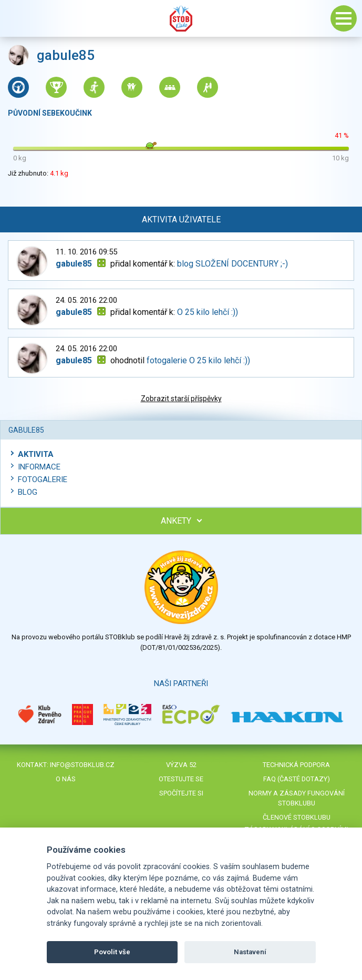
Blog (28, 492)
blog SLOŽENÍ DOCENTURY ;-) (232, 264)
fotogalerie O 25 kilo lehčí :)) (198, 360)
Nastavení (250, 952)
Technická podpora (296, 765)
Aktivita (36, 454)
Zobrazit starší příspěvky (181, 399)
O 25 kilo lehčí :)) (208, 312)
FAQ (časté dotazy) (297, 779)
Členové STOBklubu (297, 817)
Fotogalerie (43, 479)
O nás (66, 779)
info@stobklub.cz (82, 765)
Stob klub (181, 18)
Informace (39, 467)
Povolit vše (112, 952)
